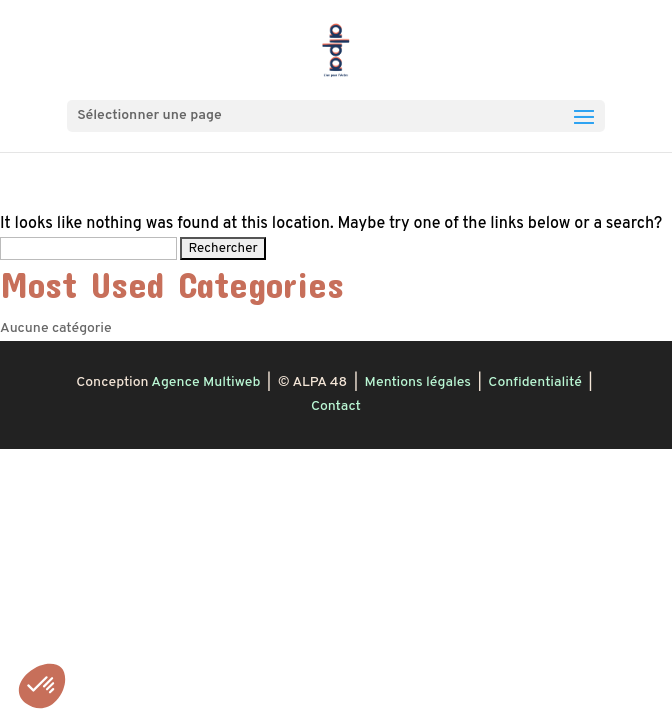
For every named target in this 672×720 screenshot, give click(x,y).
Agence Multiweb (205, 382)
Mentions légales (418, 382)
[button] (42, 686)
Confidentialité (534, 382)
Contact (336, 406)
